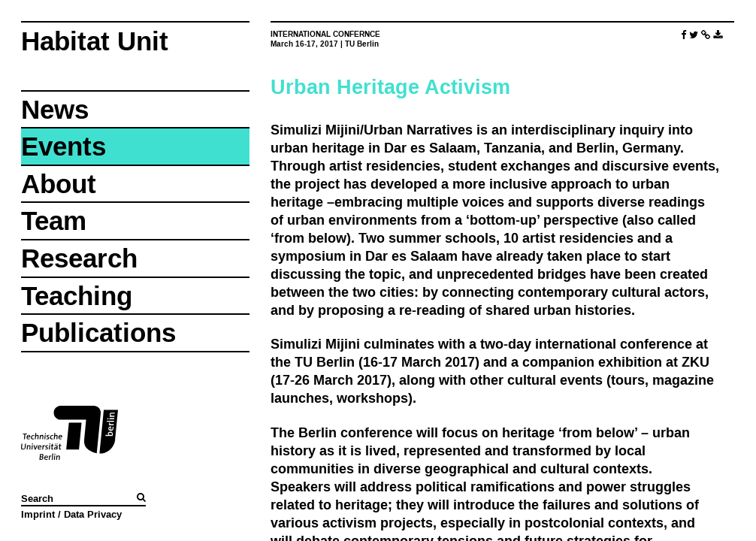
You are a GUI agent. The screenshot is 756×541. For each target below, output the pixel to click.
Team (54, 221)
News (55, 109)
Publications (98, 332)
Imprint (38, 514)
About (59, 184)
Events (64, 146)
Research (79, 258)
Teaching (77, 296)
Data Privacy (93, 514)
